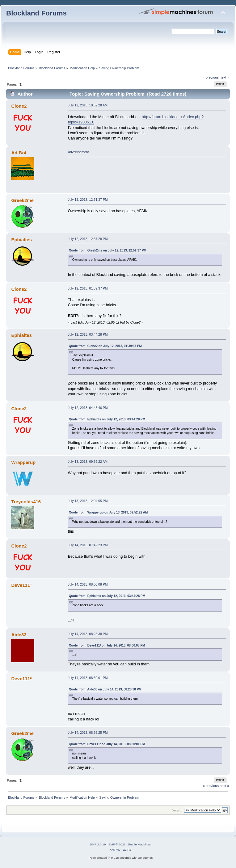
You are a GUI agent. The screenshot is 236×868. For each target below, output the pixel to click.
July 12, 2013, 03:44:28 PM (88, 334)
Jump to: (177, 810)
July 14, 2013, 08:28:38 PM (88, 634)
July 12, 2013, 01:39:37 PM (88, 288)
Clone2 (19, 106)
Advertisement (78, 152)
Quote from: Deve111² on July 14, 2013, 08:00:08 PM (107, 645)
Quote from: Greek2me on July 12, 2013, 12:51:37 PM (108, 250)
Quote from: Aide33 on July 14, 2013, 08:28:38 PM (105, 689)
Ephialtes (21, 240)
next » (224, 77)
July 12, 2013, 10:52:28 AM (88, 105)
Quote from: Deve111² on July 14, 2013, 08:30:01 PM (107, 744)
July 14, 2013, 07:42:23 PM (88, 545)
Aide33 (19, 635)
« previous (211, 77)
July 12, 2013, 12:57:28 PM (88, 239)
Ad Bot (19, 153)
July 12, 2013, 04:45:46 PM (88, 408)
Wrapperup (23, 462)
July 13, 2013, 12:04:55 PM (88, 501)
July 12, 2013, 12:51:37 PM (88, 200)
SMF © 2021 (117, 844)
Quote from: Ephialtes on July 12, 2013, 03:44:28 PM (107, 419)
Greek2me (22, 200)
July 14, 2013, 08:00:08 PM (88, 584)
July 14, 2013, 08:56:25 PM (88, 733)
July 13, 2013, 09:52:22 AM (88, 462)
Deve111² (21, 585)
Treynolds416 (26, 502)
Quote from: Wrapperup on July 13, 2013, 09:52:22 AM (108, 512)
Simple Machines (139, 844)
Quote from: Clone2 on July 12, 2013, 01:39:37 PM (105, 346)
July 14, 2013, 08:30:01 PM (88, 678)
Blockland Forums (36, 13)
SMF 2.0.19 (98, 844)
